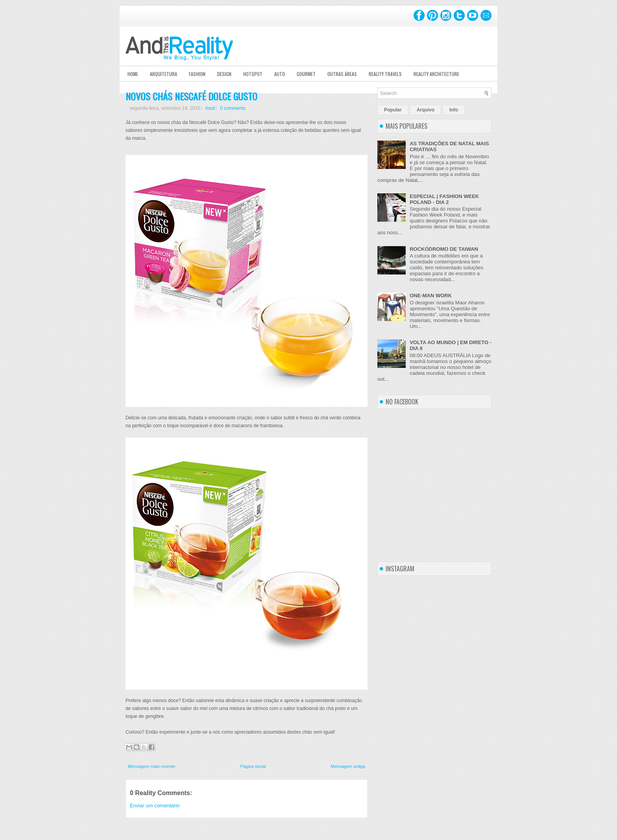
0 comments (233, 108)
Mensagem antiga (348, 766)
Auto (280, 74)
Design (224, 74)
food (210, 108)
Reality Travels (385, 74)
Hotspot (253, 74)
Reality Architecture (436, 74)
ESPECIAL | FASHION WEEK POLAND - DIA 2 (444, 199)
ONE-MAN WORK (431, 296)
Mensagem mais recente (151, 766)
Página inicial (253, 766)
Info (454, 110)
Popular (393, 110)
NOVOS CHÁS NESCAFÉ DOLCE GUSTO (191, 96)
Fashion (197, 74)
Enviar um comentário (155, 806)
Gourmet (306, 74)
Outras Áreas (342, 74)
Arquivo (426, 110)
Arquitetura (163, 74)
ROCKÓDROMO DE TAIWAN (444, 249)
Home (133, 74)
